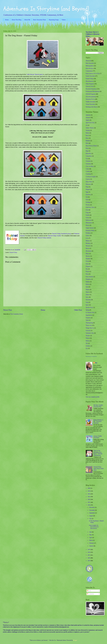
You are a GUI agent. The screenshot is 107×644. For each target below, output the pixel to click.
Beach (87, 135)
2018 (89, 552)
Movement (89, 251)
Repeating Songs (54, 20)
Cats (87, 159)
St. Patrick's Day (90, 313)
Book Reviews (90, 68)
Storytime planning (91, 97)
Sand (87, 287)
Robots (88, 284)
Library (88, 236)
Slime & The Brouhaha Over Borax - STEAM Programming (98, 453)
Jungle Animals (90, 228)
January (91, 546)
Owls (87, 264)
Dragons (88, 189)
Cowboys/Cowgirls (91, 177)
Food (87, 210)
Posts (89, 591)
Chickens (88, 161)
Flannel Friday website (44, 238)
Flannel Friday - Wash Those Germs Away (99, 468)
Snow (87, 297)
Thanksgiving (89, 323)
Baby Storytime (90, 63)
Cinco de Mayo (90, 166)
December (92, 507)
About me (88, 61)
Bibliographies (90, 66)
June (91, 532)
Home (7, 20)
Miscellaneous (89, 81)
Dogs (87, 187)
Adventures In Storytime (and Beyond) (46, 9)
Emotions (88, 195)
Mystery (88, 256)
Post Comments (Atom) (17, 314)
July (91, 519)
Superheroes (89, 315)
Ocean (87, 261)
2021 (89, 502)
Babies (88, 133)
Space (87, 305)
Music (87, 254)
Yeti (87, 343)
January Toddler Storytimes (98, 437)
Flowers (88, 205)
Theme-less (89, 325)
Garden (88, 215)
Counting (88, 174)
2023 (89, 497)
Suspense (88, 318)
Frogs (87, 213)
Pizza (87, 274)
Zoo (87, 348)
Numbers (88, 259)
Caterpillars (89, 156)
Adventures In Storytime (91, 356)
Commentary (89, 71)
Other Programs (90, 84)
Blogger (75, 640)
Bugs (87, 151)
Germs (87, 218)
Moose (88, 248)
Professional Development (93, 91)
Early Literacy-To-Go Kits (93, 74)
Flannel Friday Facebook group (61, 234)
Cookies (88, 171)
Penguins (88, 266)
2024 (89, 494)
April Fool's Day (90, 123)
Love (87, 238)
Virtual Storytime (90, 104)
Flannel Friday (13, 252)
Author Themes (90, 128)
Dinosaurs (88, 184)
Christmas (88, 164)
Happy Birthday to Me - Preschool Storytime (98, 421)
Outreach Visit (89, 86)
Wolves (88, 341)
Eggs (87, 192)
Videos (64, 20)
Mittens (88, 241)
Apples (88, 120)
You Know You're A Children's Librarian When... (93, 34)
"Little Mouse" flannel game (35, 74)
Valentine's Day (90, 333)
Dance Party (89, 182)
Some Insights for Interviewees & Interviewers (94, 527)
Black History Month (91, 146)
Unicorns (88, 331)
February (92, 543)
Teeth (87, 320)
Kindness (88, 233)
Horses (88, 225)
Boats (87, 148)
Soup (87, 302)
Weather (88, 336)
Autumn (88, 130)
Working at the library (91, 107)
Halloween (89, 220)
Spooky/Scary (89, 307)
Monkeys (88, 243)
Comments (90, 594)
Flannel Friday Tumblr (54, 236)
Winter (88, 338)
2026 (89, 488)
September (92, 513)
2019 (89, 550)
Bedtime (88, 141)
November (92, 510)
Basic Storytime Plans (40, 20)
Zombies (88, 346)
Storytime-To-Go (90, 99)
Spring (87, 310)
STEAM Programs (91, 94)
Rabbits (88, 282)
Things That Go (90, 328)
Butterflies (88, 154)
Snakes (88, 295)
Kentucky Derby (90, 230)
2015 (89, 561)
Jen (96, 363)
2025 (89, 491)
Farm (87, 200)
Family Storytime (90, 76)
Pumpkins (88, 279)
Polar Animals (89, 277)
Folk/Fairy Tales (90, 207)
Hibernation (89, 223)
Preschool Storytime (91, 89)
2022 (89, 499)
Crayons (88, 179)
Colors (87, 169)
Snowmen (88, 300)
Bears (87, 138)
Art (87, 125)
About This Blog (16, 20)
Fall (87, 197)
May (91, 535)
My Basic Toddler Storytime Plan (98, 406)
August (91, 516)
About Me (27, 20)
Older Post (78, 310)
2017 (89, 555)
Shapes (88, 290)
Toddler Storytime (90, 102)
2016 (89, 558)
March (91, 540)
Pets (87, 269)
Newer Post (8, 310)
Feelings (88, 202)
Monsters (88, 246)
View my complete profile (93, 397)
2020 (89, 505)
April (91, 538)
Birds (87, 143)
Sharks (88, 292)
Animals (88, 118)
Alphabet (88, 115)
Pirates (88, 271)
